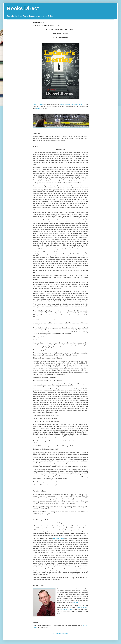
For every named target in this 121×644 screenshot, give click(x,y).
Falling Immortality (82, 607)
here (60, 485)
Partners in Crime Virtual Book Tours (71, 105)
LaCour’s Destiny (59, 539)
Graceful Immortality (66, 609)
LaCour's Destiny (38, 105)
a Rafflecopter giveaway (60, 633)
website (76, 602)
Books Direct (23, 8)
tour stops (39, 109)
